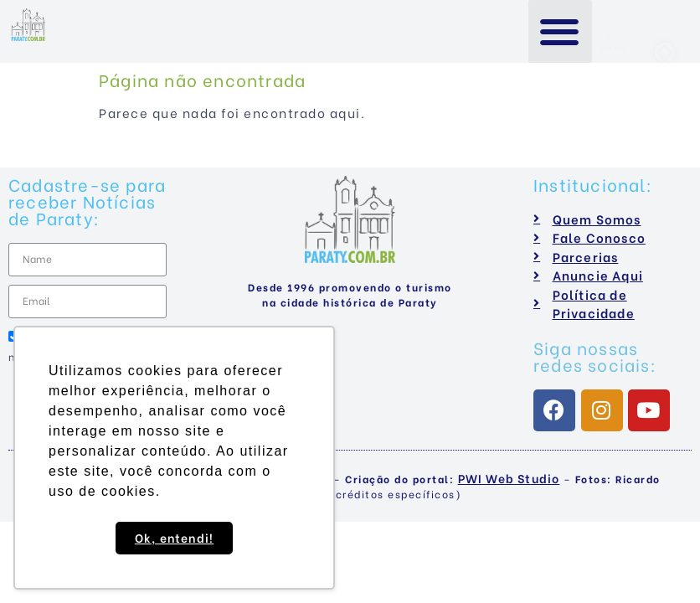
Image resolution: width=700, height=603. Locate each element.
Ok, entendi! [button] (174, 537)
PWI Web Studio (509, 478)
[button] (561, 31)
